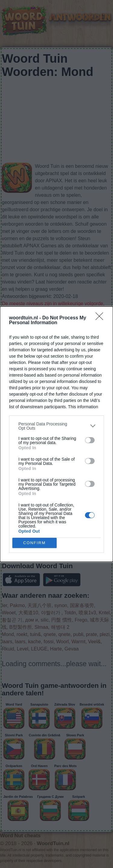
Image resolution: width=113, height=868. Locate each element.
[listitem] (56, 426)
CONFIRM (35, 543)
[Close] (101, 318)
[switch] (90, 440)
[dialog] (56, 434)
